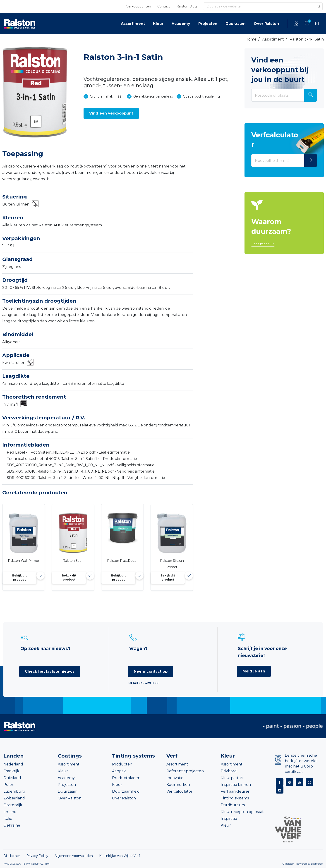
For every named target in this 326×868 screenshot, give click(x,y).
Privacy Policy (37, 856)
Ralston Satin (73, 561)
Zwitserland (14, 798)
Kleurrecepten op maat (242, 812)
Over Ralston (266, 24)
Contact (164, 6)
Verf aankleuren (236, 791)
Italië (8, 819)
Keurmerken (178, 785)
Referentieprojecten (185, 771)
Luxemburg (14, 791)
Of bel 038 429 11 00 (143, 683)
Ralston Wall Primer (24, 561)
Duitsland (12, 778)
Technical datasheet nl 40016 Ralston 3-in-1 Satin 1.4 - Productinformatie (72, 459)
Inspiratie (229, 819)
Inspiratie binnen (236, 785)
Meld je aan (254, 671)
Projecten (208, 24)
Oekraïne (12, 825)
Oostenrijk (13, 805)
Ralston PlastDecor (122, 561)
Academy (181, 24)
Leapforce (317, 864)
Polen (9, 785)
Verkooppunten (139, 6)
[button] (111, 113)
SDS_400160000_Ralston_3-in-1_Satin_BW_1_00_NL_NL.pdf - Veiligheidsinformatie (81, 465)
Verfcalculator (179, 791)
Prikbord (229, 771)
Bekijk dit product (19, 577)
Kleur (158, 24)
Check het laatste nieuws (50, 671)
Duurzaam (236, 24)
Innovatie (175, 778)
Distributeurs (233, 805)
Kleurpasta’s (232, 778)
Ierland (10, 812)
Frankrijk (11, 771)
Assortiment (133, 24)
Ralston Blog (187, 6)
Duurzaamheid (126, 791)
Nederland (13, 764)
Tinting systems (235, 798)
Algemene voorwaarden (74, 856)
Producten (122, 764)
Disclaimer (12, 856)
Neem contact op (151, 671)
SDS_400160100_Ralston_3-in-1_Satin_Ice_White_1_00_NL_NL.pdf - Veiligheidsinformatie (86, 478)
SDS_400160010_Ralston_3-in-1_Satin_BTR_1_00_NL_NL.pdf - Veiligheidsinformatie (81, 471)
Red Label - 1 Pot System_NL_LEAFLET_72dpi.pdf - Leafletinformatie (68, 452)
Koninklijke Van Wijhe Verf (120, 856)
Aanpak (119, 771)
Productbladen (126, 778)
